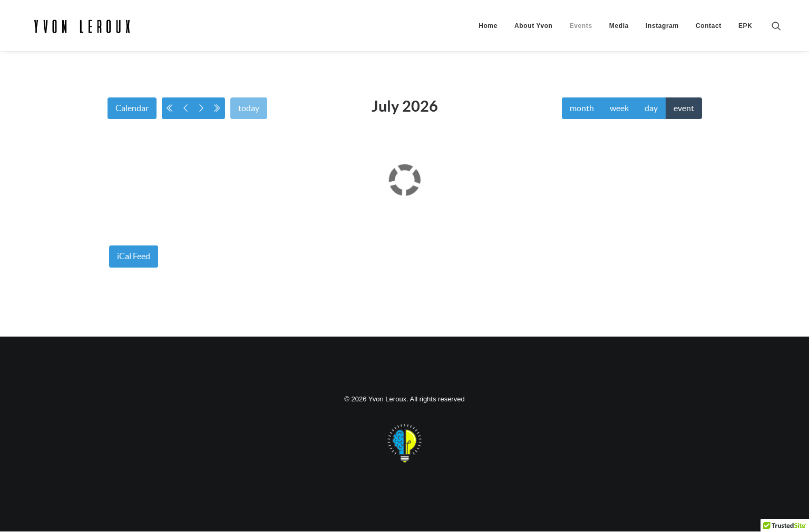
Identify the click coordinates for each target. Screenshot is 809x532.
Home (488, 35)
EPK (745, 35)
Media (619, 35)
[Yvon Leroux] (112, 35)
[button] (781, 35)
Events (581, 35)
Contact (709, 35)
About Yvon (533, 35)
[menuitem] (488, 35)
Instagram (662, 35)
